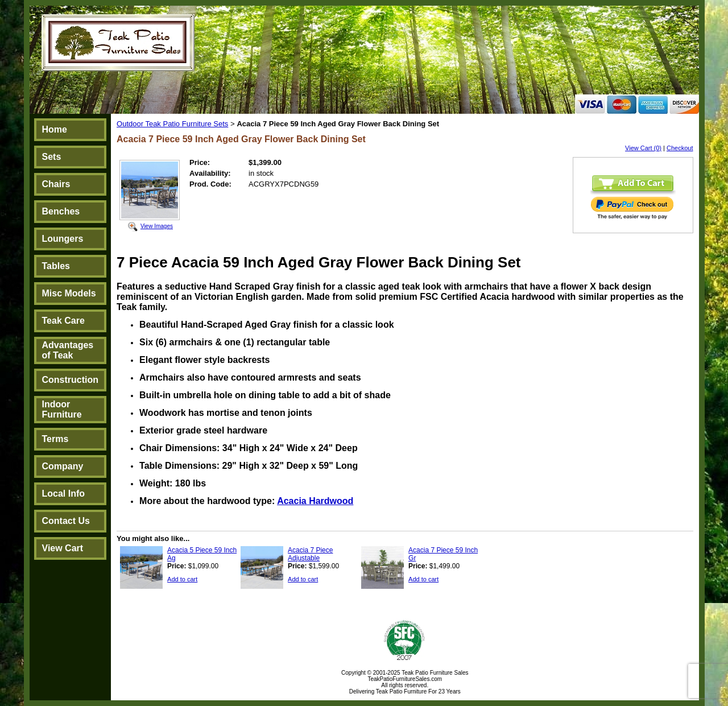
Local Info (64, 494)
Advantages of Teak (68, 350)
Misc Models (69, 293)
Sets (52, 157)
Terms (55, 439)
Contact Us (66, 521)
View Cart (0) (643, 148)
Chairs (56, 184)
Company (63, 466)
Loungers (63, 239)
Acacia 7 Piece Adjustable (310, 554)
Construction (71, 380)
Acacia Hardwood (315, 501)
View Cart (63, 548)
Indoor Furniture (62, 409)
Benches (61, 211)
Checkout (680, 148)
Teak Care (63, 321)
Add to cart (182, 579)
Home (55, 129)
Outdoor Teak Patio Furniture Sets (172, 124)
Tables (56, 266)
